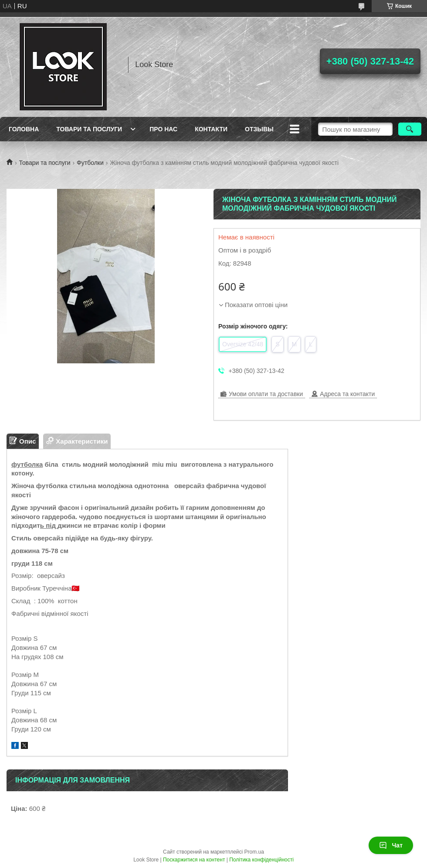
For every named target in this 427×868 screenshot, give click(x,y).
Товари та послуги (89, 129)
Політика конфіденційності (261, 860)
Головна (24, 129)
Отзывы (259, 129)
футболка (27, 464)
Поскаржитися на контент (194, 860)
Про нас (163, 129)
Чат (391, 845)
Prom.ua (254, 852)
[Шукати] (410, 129)
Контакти (211, 129)
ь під (49, 525)
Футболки (90, 163)
